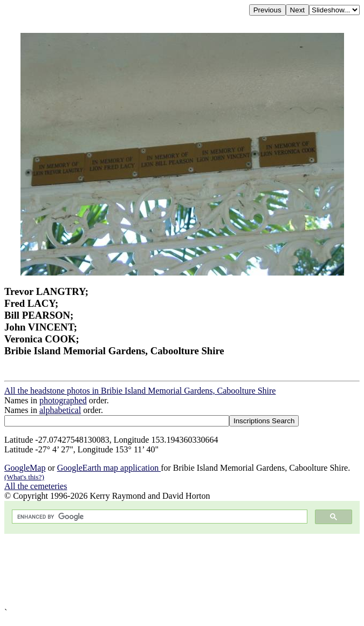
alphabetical (60, 410)
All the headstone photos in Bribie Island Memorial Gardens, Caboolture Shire (140, 391)
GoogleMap (25, 468)
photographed (63, 400)
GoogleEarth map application (109, 468)
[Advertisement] (182, 571)
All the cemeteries (36, 486)
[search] (159, 517)
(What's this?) (24, 477)
